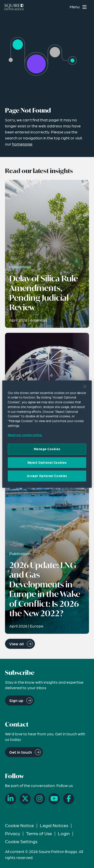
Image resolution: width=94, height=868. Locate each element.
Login (64, 833)
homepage (22, 144)
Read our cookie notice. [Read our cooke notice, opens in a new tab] (25, 435)
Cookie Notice (19, 825)
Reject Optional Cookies (47, 462)
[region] (47, 434)
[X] (25, 799)
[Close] (85, 386)
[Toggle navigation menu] (79, 7)
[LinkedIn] (11, 799)
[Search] (63, 7)
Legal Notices (54, 825)
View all (17, 644)
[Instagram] (40, 799)
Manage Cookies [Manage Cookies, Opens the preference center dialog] (47, 449)
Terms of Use (39, 833)
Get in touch (21, 752)
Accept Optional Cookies (47, 476)
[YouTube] (54, 799)
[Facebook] (69, 799)
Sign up (16, 700)
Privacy (13, 833)
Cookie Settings (21, 841)
